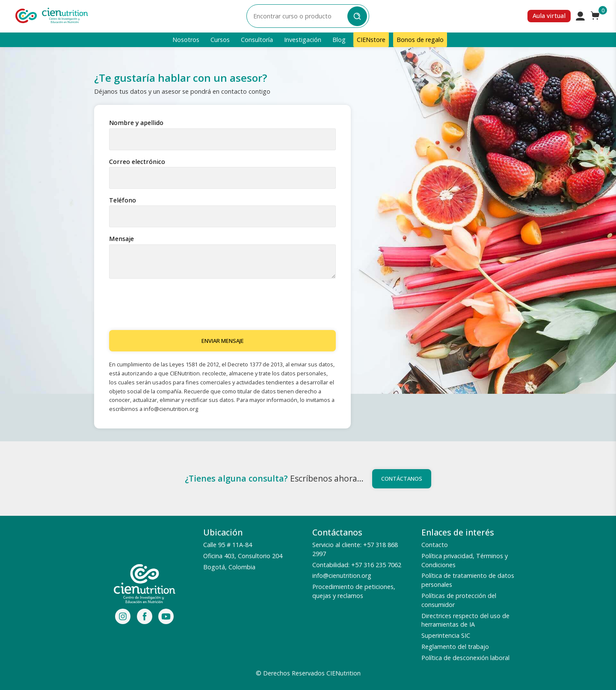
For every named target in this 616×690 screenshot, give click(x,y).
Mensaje (121, 239)
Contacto (435, 545)
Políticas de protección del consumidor (459, 600)
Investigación (303, 40)
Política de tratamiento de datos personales (468, 580)
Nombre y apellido (136, 123)
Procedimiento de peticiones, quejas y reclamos (354, 591)
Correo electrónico (137, 162)
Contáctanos (402, 479)
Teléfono (123, 200)
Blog (339, 40)
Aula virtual (549, 16)
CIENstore (371, 40)
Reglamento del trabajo (455, 647)
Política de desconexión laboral (465, 658)
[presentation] (174, 305)
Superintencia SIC (446, 635)
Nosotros (186, 40)
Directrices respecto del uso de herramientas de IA (465, 620)
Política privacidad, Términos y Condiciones (465, 560)
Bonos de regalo (420, 40)
